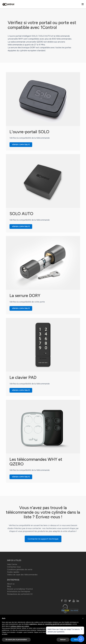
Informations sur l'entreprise (19, 591)
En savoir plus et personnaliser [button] (16, 640)
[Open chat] (81, 639)
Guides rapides (13, 572)
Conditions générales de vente (20, 570)
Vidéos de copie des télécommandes (22, 575)
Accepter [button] (77, 640)
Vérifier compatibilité (22, 145)
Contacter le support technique (43, 539)
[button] (83, 618)
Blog (9, 586)
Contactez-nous (14, 567)
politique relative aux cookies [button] (20, 626)
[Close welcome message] (82, 629)
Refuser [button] (63, 640)
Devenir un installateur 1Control (20, 589)
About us (11, 584)
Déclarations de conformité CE (20, 594)
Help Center (12, 564)
